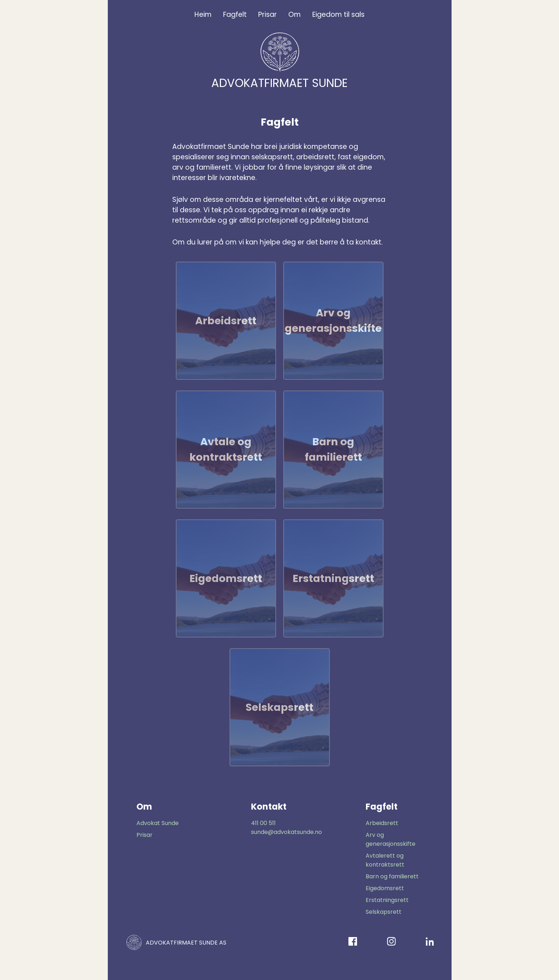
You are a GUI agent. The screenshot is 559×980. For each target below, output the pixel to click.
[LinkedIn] (430, 943)
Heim (203, 14)
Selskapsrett (384, 912)
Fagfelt (235, 14)
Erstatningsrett (387, 900)
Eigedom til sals (338, 14)
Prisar (268, 14)
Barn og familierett (392, 876)
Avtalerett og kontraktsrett (385, 860)
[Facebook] (353, 943)
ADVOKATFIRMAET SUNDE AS (176, 942)
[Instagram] (391, 943)
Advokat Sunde (158, 823)
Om (295, 14)
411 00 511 (263, 823)
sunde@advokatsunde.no (286, 832)
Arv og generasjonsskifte (391, 839)
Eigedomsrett (385, 888)
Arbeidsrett (382, 823)
